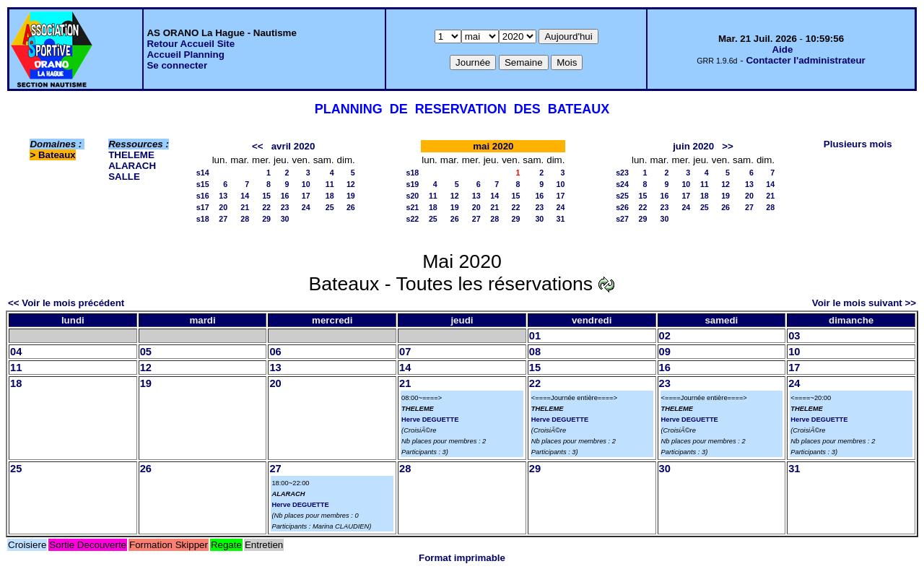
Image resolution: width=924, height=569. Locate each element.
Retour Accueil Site (191, 44)
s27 (622, 219)
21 (245, 207)
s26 (622, 207)
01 (535, 336)
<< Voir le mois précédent (66, 303)
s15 (203, 184)
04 (16, 352)
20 (223, 207)
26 (351, 207)
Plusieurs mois (858, 144)
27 (223, 219)
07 (405, 352)
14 (245, 196)
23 (285, 207)
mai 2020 (493, 146)
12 (351, 184)
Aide (782, 49)
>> (728, 146)
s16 (203, 196)
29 (266, 219)
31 (561, 219)
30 (285, 219)
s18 (203, 219)
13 (223, 196)
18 (330, 196)
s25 (622, 196)
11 (330, 184)
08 (535, 352)
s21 (413, 207)
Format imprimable (462, 558)
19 (351, 196)
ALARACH (132, 166)
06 (275, 352)
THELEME (131, 155)
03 (794, 336)
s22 (413, 219)
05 (146, 352)
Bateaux (57, 155)
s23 (622, 173)
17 (306, 196)
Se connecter (177, 65)
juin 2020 (693, 146)
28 (245, 219)
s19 (413, 184)
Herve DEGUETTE (430, 420)
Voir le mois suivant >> (864, 303)
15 (266, 196)
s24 (622, 184)
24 (306, 207)
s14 (203, 173)
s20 (413, 196)
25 (330, 207)
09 (665, 352)
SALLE (124, 177)
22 (266, 207)
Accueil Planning (185, 55)
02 (665, 336)
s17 (203, 207)
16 (285, 196)
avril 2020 (293, 146)
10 (306, 184)
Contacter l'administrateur (805, 60)
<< (258, 146)
